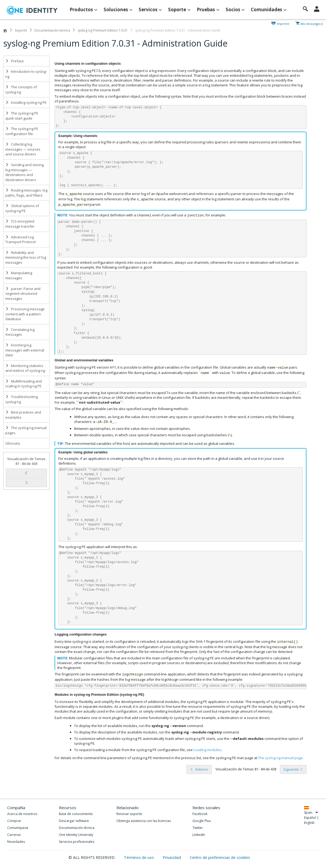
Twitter (198, 828)
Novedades (16, 842)
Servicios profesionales (77, 842)
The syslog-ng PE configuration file (22, 131)
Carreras (14, 835)
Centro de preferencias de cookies (220, 857)
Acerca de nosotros (22, 814)
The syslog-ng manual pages (26, 430)
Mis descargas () (312, 23)
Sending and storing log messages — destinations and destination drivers (24, 172)
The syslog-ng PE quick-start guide (22, 116)
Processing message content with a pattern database (25, 314)
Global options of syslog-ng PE (22, 208)
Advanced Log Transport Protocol (20, 240)
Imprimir (283, 23)
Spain (311, 812)
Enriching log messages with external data (25, 350)
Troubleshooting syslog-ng (22, 399)
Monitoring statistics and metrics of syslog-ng (25, 368)
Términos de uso (139, 857)
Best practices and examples (23, 415)
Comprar (14, 821)
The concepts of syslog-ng (21, 89)
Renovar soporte (129, 814)
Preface (15, 61)
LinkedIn (199, 835)
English (309, 823)
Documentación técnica (52, 30)
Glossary (13, 443)
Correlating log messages (20, 332)
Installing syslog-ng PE (26, 102)
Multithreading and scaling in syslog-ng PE (24, 384)
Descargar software (74, 821)
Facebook (200, 814)
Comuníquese (18, 828)
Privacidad (172, 857)
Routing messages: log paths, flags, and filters (26, 193)
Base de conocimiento (76, 814)
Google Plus (202, 821)
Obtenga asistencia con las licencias (144, 821)
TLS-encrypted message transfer (20, 224)
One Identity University (76, 835)
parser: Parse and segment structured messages (23, 294)
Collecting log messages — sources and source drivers (23, 149)
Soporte (21, 30)
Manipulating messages (19, 275)
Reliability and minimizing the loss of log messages (26, 257)
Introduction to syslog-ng (26, 74)
